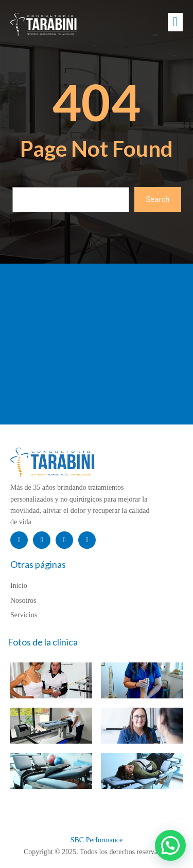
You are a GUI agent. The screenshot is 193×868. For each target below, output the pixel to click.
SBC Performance (97, 840)
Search (157, 199)
